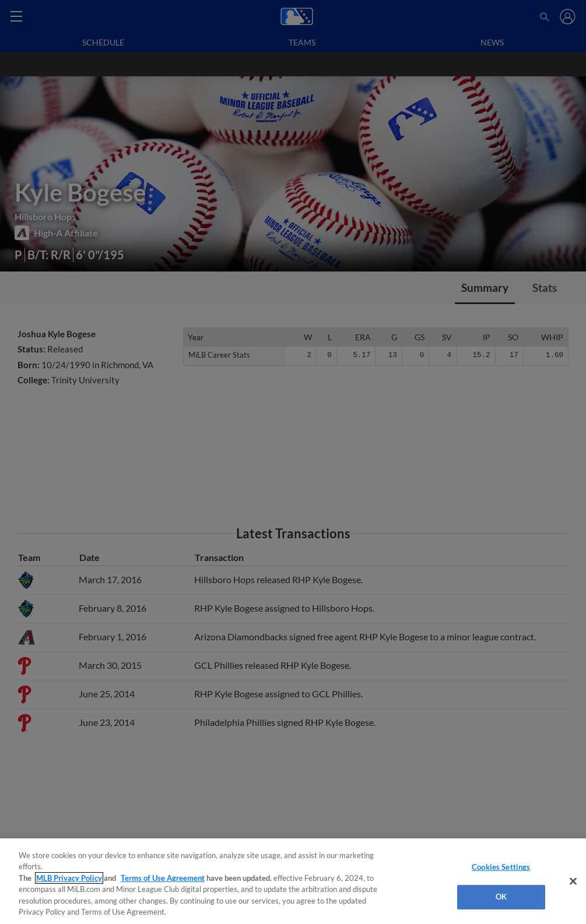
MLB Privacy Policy (69, 878)
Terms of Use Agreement (163, 878)
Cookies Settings (501, 867)
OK (501, 897)
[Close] (573, 881)
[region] (293, 881)
